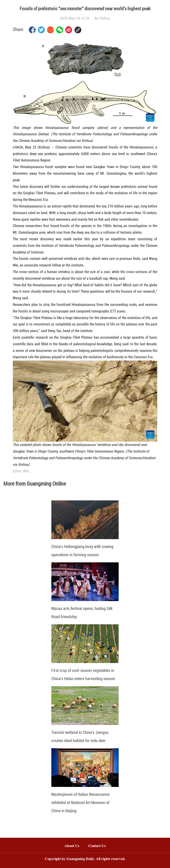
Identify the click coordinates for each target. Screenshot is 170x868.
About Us (72, 846)
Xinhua (105, 18)
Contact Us (99, 846)
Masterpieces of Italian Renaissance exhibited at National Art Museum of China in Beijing (80, 803)
